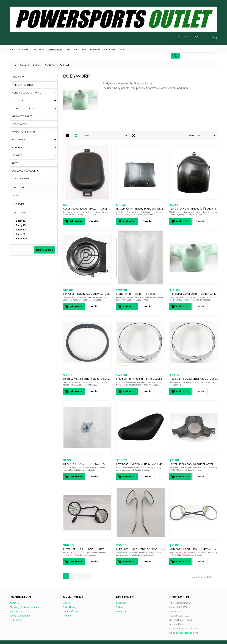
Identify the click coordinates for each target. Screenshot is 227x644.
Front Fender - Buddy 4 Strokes (136, 290)
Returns (67, 607)
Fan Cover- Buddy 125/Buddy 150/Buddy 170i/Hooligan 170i (99, 290)
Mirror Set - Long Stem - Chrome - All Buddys (144, 542)
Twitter (120, 599)
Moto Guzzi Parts (23, 107)
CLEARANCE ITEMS (22, 177)
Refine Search (45, 248)
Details (94, 219)
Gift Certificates (71, 603)
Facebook (121, 595)
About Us (15, 595)
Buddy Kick (22, 237)
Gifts (15, 161)
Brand (15, 194)
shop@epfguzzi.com (187, 624)
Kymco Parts (20, 99)
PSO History (16, 612)
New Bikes (18, 75)
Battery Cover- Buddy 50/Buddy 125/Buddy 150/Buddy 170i (153, 206)
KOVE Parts (19, 122)
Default (86, 134)
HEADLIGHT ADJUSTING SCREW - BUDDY (90, 458)
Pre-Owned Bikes (23, 83)
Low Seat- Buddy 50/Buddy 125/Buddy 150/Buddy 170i (150, 458)
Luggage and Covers (25, 169)
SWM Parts (19, 138)
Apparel (17, 146)
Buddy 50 (21, 233)
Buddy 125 (21, 219)
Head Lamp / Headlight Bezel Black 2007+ (90, 374)
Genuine (20, 202)
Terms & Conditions (20, 607)
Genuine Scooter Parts (31, 64)
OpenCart (26, 638)
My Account (183, 37)
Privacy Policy (17, 603)
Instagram (121, 603)
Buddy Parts (51, 64)
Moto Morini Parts (24, 130)
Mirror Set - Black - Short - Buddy (83, 542)
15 (199, 134)
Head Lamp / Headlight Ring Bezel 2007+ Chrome (148, 374)
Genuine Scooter (19, 211)
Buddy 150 (21, 224)
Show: (192, 134)
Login (198, 37)
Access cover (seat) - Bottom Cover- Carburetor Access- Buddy (102, 206)
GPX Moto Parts (22, 115)
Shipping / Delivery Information (26, 599)
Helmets (17, 154)
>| (85, 569)
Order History (70, 599)
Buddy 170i (22, 228)
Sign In (66, 595)
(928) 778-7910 (190, 620)
